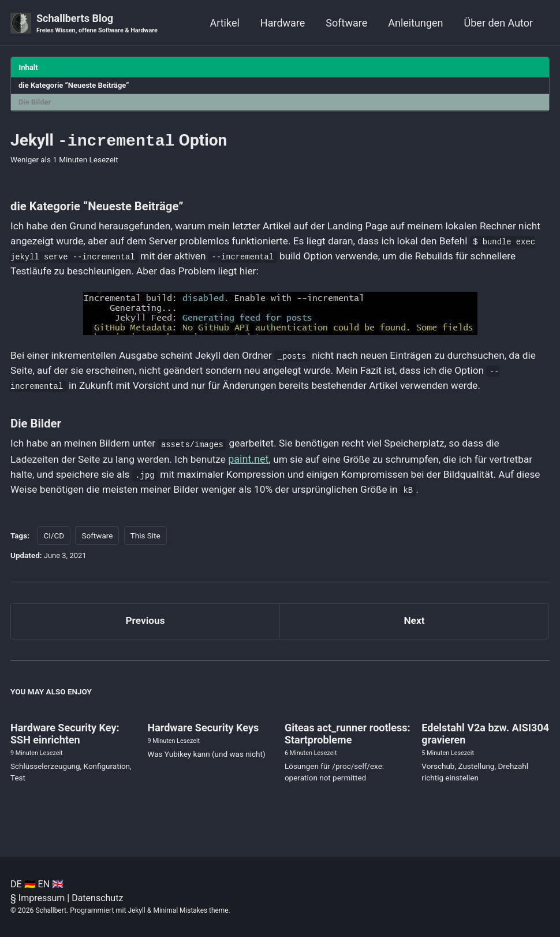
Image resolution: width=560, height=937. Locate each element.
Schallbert (52, 910)
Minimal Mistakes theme (194, 910)
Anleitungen (415, 23)
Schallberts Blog (100, 24)
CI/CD (54, 544)
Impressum (42, 898)
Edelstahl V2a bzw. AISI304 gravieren (485, 745)
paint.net (257, 466)
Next (415, 631)
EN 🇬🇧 (51, 884)
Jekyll (139, 910)
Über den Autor (499, 23)
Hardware (283, 23)
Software (346, 23)
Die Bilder (36, 103)
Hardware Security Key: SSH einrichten (65, 745)
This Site (145, 544)
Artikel (224, 23)
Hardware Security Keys (203, 739)
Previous (145, 631)
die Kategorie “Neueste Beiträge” (77, 86)
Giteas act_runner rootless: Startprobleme (348, 745)
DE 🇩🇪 (23, 884)
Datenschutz (97, 898)
